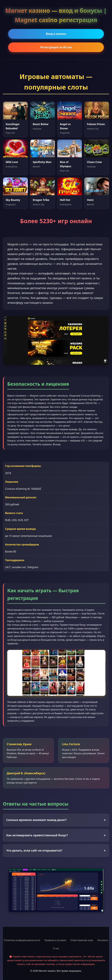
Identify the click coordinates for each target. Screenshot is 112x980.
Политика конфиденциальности (22, 940)
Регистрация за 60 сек (56, 47)
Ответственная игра (82, 940)
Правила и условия (55, 940)
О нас (56, 948)
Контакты (103, 940)
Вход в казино (56, 34)
